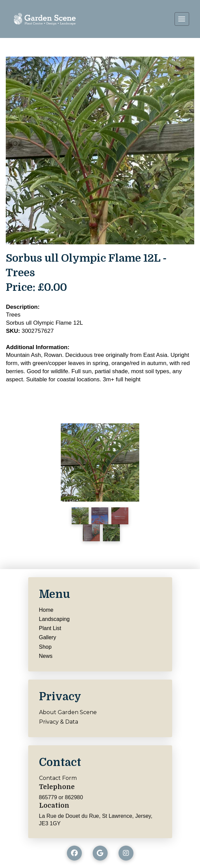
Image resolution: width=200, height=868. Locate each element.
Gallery (48, 637)
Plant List (50, 628)
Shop (45, 647)
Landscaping (54, 619)
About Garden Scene (68, 712)
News (46, 656)
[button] (182, 19)
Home (46, 610)
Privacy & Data (59, 722)
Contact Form (58, 778)
